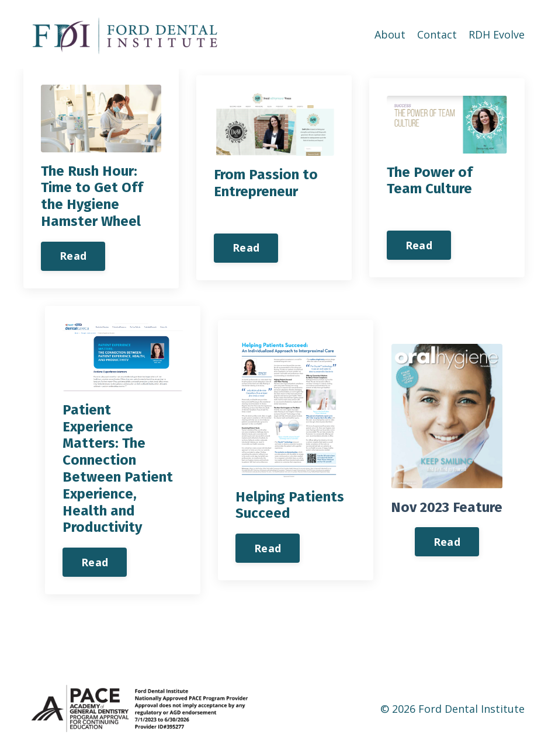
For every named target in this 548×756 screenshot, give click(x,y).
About (390, 34)
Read (73, 256)
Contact (437, 34)
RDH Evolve (497, 34)
